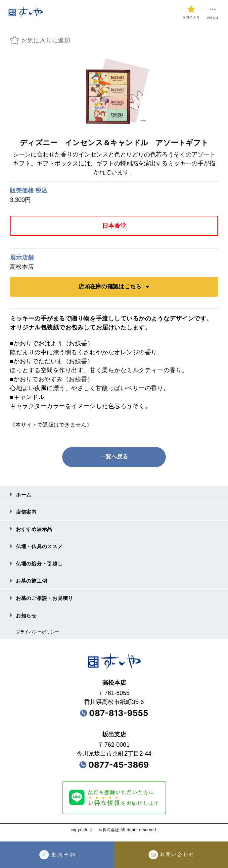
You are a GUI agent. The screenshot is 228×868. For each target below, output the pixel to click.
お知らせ (27, 620)
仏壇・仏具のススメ (41, 549)
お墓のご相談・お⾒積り (46, 602)
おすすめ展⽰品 (35, 531)
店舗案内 (27, 513)
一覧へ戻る (114, 457)
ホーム (24, 495)
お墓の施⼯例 (33, 584)
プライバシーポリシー (39, 637)
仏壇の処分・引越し (41, 567)
